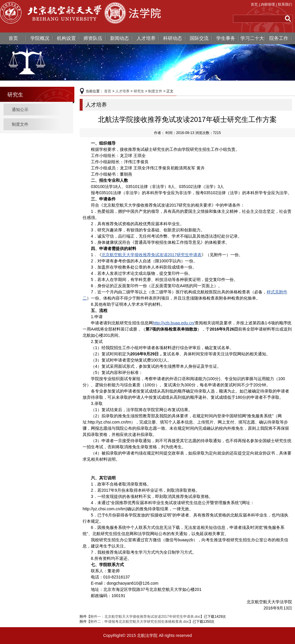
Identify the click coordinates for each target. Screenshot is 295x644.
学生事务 (226, 38)
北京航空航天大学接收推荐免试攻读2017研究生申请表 (151, 255)
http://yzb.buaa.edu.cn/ (174, 323)
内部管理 (268, 4)
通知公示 (20, 109)
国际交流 (199, 38)
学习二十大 (252, 38)
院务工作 (279, 38)
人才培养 (146, 38)
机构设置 (66, 38)
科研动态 (173, 38)
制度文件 (20, 124)
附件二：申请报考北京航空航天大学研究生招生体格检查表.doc (140, 622)
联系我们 (285, 4)
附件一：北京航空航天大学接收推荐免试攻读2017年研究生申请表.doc (145, 617)
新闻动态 (119, 38)
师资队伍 (93, 38)
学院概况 (40, 38)
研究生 (139, 91)
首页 (254, 4)
